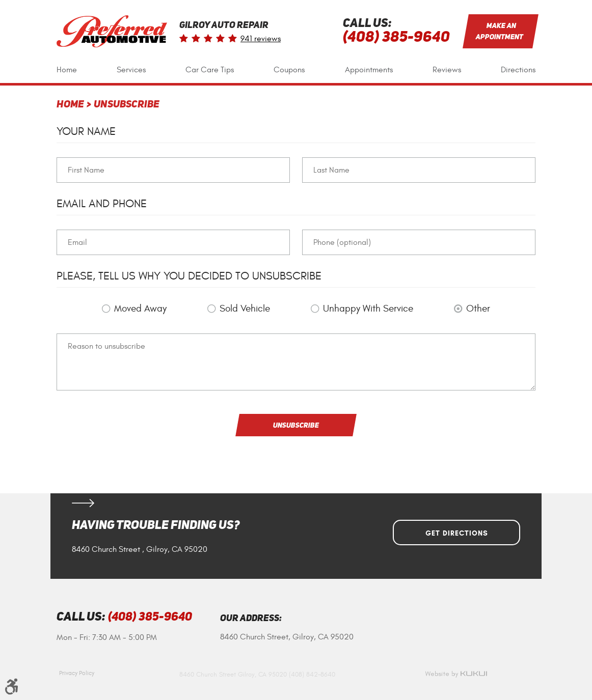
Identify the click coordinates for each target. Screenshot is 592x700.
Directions (518, 70)
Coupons (289, 70)
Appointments (369, 70)
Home (67, 70)
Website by (456, 674)
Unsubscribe (127, 105)
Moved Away (140, 309)
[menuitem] (67, 70)
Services (131, 70)
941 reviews (261, 39)
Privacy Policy (77, 673)
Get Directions (457, 533)
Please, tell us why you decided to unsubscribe (189, 276)
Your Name (86, 131)
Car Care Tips (210, 70)
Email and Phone (102, 204)
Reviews (447, 70)
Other (478, 309)
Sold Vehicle (245, 309)
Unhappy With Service (368, 309)
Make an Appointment (500, 31)
